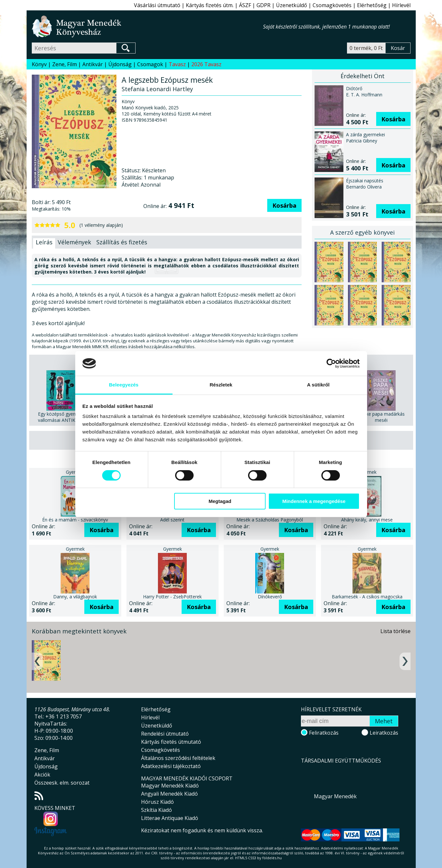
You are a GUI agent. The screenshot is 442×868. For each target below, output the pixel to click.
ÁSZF (245, 5)
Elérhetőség (372, 5)
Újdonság (120, 64)
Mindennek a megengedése (314, 501)
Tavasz (177, 64)
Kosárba (284, 205)
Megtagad (220, 501)
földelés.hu (272, 858)
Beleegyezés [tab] (124, 385)
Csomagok (150, 64)
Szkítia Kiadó (156, 810)
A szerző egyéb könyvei (362, 232)
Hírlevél (401, 5)
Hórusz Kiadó (157, 802)
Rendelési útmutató (165, 734)
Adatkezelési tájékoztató (171, 766)
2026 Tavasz (206, 64)
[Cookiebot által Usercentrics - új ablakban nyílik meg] (331, 363)
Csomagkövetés (332, 5)
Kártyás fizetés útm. (210, 5)
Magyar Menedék (335, 796)
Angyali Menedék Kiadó (169, 794)
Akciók (42, 775)
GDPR (263, 5)
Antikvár (93, 64)
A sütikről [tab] (318, 385)
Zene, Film (65, 64)
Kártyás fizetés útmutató (171, 742)
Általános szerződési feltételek (178, 758)
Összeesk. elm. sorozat (62, 783)
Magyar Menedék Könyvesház (147, 26)
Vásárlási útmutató (157, 5)
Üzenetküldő (292, 5)
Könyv (39, 64)
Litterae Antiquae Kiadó (170, 818)
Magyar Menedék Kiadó (170, 786)
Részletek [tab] (221, 385)
